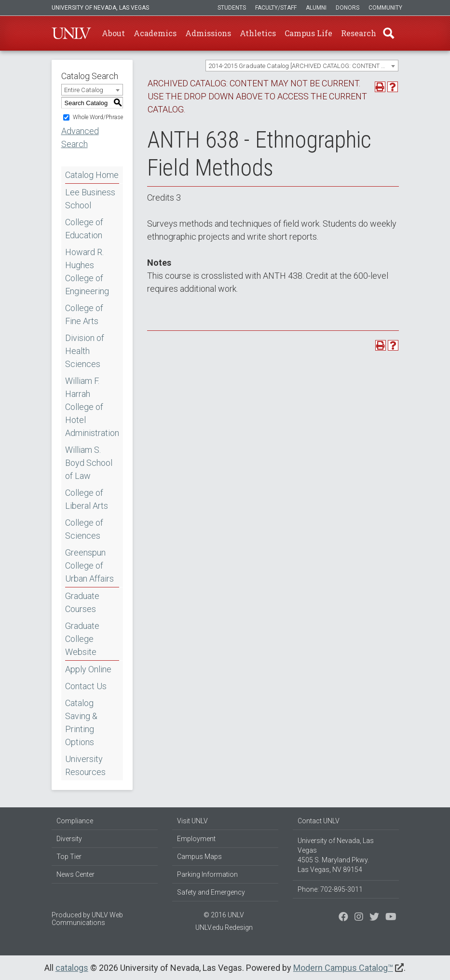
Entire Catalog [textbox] (84, 90)
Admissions (208, 33)
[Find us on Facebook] (343, 918)
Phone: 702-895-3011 (330, 889)
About (113, 33)
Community (385, 8)
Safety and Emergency (211, 892)
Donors (348, 8)
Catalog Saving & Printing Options (81, 722)
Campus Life (308, 33)
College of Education (84, 229)
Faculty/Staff (276, 8)
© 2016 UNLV (224, 915)
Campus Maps (199, 857)
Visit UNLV (192, 821)
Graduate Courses (82, 602)
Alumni (316, 8)
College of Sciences (84, 529)
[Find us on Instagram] (374, 918)
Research (359, 33)
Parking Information (207, 874)
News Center (75, 874)
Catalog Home (92, 175)
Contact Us (86, 686)
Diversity (69, 839)
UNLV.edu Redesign (224, 927)
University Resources (85, 765)
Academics (155, 33)
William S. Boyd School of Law (89, 463)
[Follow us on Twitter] (359, 918)
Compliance (75, 821)
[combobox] (302, 66)
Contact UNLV (319, 821)
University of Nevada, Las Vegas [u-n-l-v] (100, 8)
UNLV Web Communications (87, 919)
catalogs (72, 968)
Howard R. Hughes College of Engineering (87, 272)
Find (389, 33)
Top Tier (69, 857)
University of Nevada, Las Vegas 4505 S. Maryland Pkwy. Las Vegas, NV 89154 (336, 855)
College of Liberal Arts (87, 499)
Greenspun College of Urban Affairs (89, 565)
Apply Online (88, 669)
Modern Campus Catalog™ (343, 968)
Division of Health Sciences (85, 351)
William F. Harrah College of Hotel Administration (92, 407)
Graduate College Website (82, 639)
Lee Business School (90, 199)
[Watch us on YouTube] (391, 918)
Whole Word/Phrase (98, 117)
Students (232, 8)
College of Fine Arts (84, 314)
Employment (196, 839)
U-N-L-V (71, 33)
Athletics (258, 33)
